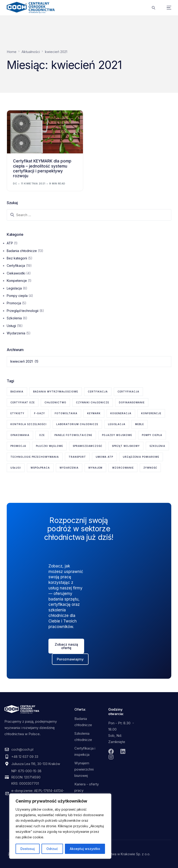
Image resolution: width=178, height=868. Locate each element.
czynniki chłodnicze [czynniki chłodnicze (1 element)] (93, 402)
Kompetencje (17, 281)
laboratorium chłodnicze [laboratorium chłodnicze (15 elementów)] (77, 424)
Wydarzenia (16, 333)
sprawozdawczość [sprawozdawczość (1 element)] (87, 446)
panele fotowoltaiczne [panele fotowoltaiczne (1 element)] (73, 435)
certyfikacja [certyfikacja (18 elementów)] (128, 392)
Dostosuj (28, 849)
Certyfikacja (16, 266)
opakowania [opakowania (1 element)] (20, 435)
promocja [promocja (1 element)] (18, 446)
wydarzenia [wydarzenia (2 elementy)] (69, 468)
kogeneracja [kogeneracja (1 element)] (121, 413)
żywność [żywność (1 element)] (150, 468)
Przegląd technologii (23, 311)
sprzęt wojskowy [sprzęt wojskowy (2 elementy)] (126, 446)
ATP (10, 243)
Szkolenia (14, 318)
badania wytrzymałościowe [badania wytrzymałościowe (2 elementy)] (56, 392)
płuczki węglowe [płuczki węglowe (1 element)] (49, 446)
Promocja (14, 303)
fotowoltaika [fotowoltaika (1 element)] (66, 413)
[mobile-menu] (165, 8)
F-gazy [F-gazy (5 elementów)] (40, 413)
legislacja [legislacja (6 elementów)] (117, 424)
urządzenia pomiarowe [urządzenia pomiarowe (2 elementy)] (141, 457)
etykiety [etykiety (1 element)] (17, 413)
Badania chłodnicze (22, 251)
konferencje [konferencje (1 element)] (151, 413)
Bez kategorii (17, 258)
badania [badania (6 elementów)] (17, 392)
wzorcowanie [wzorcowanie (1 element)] (123, 468)
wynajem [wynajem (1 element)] (95, 468)
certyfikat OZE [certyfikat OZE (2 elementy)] (23, 402)
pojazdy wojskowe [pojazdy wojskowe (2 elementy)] (117, 435)
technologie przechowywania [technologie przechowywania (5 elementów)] (35, 457)
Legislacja (14, 288)
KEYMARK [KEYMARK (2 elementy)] (94, 413)
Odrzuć (52, 849)
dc (15, 184)
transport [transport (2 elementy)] (77, 457)
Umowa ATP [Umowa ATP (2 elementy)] (104, 457)
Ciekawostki (16, 273)
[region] (60, 826)
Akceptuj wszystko (85, 849)
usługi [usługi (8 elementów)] (16, 468)
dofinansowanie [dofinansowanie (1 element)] (132, 402)
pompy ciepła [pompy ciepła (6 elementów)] (152, 435)
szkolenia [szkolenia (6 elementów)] (157, 446)
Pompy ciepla (17, 296)
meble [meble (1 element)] (140, 424)
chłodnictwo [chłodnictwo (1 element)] (55, 402)
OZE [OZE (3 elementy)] (42, 435)
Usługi (11, 326)
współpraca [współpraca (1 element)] (40, 468)
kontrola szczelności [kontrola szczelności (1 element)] (29, 424)
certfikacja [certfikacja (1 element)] (98, 392)
